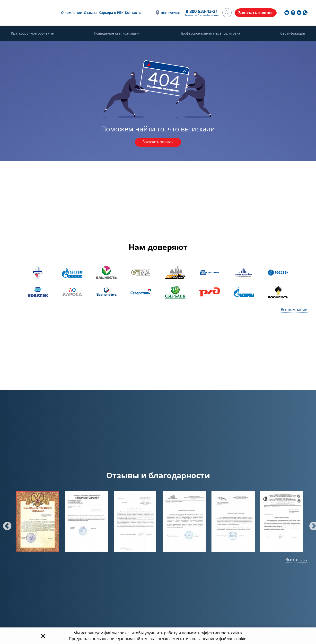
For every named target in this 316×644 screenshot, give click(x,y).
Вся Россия (169, 13)
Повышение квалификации (117, 33)
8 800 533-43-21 (201, 11)
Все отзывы (297, 560)
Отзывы (90, 13)
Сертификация (293, 33)
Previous (5, 524)
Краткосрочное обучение (32, 33)
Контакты (133, 13)
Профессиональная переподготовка (210, 33)
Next (311, 524)
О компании (71, 13)
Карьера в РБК (111, 13)
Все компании (294, 310)
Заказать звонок (158, 142)
